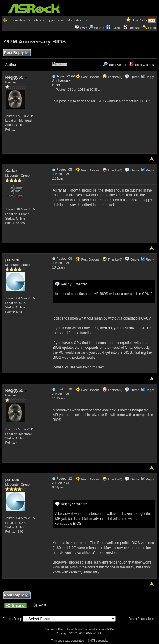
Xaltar (13, 170)
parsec (14, 260)
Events (114, 28)
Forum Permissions (143, 619)
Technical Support (44, 20)
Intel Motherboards (74, 20)
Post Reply (16, 53)
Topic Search (115, 65)
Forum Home (18, 20)
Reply (150, 77)
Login (152, 28)
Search (99, 28)
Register (135, 28)
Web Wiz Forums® (83, 629)
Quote (135, 77)
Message (59, 64)
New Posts (139, 20)
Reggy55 (16, 77)
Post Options (87, 77)
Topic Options (141, 65)
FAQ (83, 28)
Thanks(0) (112, 77)
